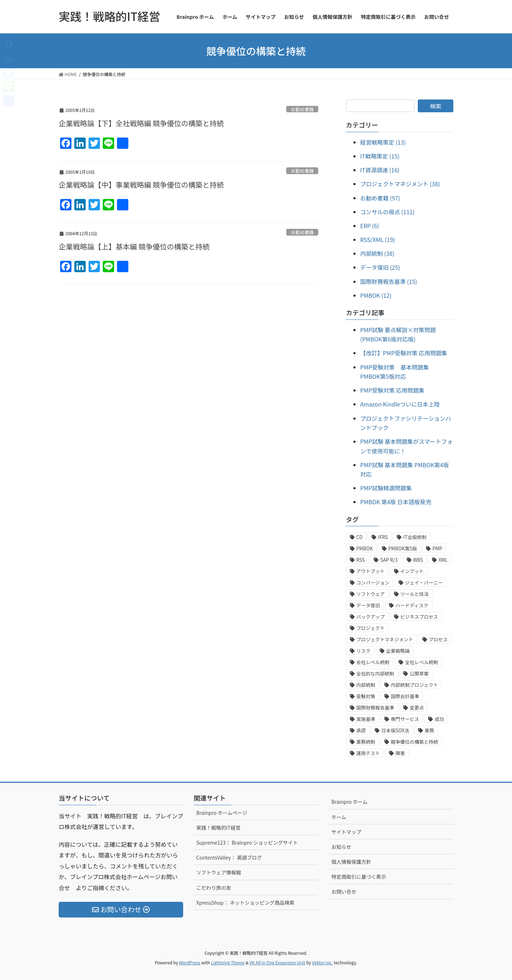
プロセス (438, 639)
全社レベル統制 (422, 662)
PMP (437, 548)
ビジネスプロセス (419, 617)
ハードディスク (412, 605)
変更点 (417, 708)
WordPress (190, 962)
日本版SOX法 (395, 730)
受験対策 (366, 696)
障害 (400, 753)
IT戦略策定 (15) (380, 156)
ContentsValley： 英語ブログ (229, 857)
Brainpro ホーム (350, 802)
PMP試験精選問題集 (386, 488)
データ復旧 (368, 605)
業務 (429, 730)
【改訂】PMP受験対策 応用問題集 (404, 353)
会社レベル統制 (373, 662)
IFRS (383, 537)
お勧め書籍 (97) (380, 198)
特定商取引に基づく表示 (359, 877)
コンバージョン (373, 583)
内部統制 (366, 685)
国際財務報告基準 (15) (389, 281)
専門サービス (405, 719)
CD (359, 537)
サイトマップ (346, 832)
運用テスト (368, 753)
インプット (412, 571)
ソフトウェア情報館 (219, 872)
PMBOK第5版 (403, 548)
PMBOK (365, 548)
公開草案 (419, 674)
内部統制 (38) (377, 253)
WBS (418, 560)
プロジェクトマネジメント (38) (400, 184)
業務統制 (366, 742)
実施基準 (366, 719)
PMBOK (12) (376, 295)
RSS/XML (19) (378, 239)
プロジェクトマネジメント (385, 639)
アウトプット (370, 571)
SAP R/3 (389, 560)
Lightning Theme (228, 962)
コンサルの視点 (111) (387, 212)
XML (443, 560)
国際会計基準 (405, 696)
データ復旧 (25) (380, 267)
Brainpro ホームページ (222, 813)
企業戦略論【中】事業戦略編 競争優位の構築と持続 (141, 185)
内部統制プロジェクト (414, 685)
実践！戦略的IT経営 (218, 828)
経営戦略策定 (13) (383, 142)
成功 (439, 719)
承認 (361, 730)
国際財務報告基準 (375, 708)
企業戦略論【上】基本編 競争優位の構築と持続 (134, 246)
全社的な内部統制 (375, 674)
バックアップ (370, 617)
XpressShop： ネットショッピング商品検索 (245, 903)
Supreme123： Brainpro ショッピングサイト (247, 842)
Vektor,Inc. (322, 962)
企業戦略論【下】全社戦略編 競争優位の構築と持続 (141, 123)
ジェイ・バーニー (424, 583)
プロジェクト (370, 628)
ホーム (339, 817)
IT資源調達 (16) (380, 170)
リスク (363, 651)
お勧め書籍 (302, 109)
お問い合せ (344, 892)
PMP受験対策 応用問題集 (392, 390)
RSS (361, 560)
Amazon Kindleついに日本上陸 (400, 404)
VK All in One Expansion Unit (278, 962)
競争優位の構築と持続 (414, 742)
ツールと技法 (415, 594)
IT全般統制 (415, 537)
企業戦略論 (398, 651)
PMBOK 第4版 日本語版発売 (396, 502)
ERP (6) (370, 226)
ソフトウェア (370, 594)
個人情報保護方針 (351, 862)
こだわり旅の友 (214, 888)
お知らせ (341, 847)
